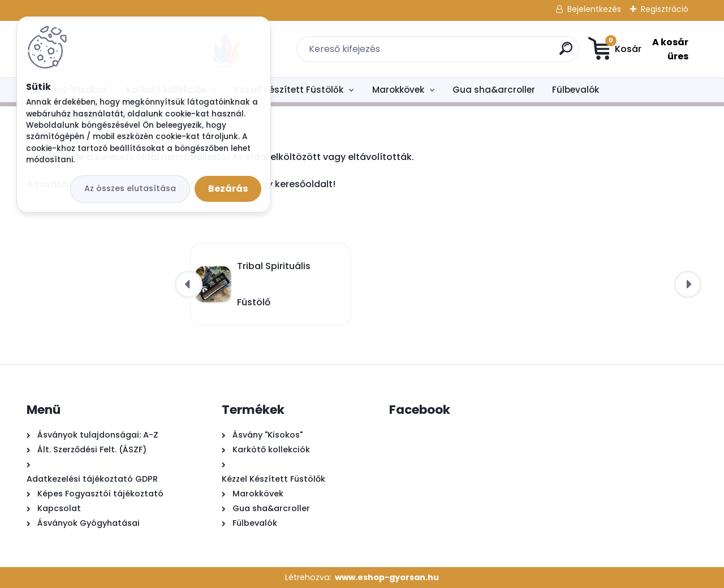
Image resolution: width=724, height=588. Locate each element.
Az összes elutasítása (130, 188)
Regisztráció (665, 9)
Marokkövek (398, 90)
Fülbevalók (576, 90)
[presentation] (188, 284)
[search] (490, 53)
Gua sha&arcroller (494, 90)
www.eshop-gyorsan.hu (387, 577)
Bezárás (228, 189)
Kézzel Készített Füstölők (289, 90)
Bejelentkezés (594, 9)
